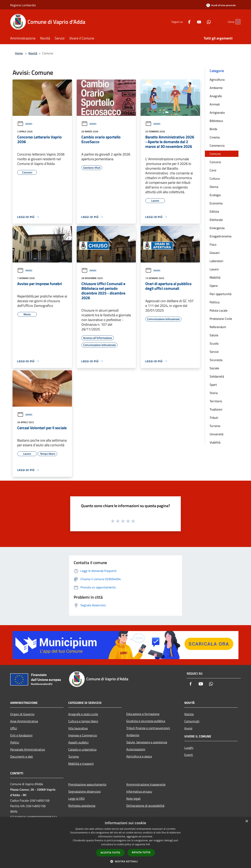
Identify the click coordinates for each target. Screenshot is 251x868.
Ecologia (215, 195)
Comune (215, 154)
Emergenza (217, 228)
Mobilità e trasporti (81, 764)
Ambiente (216, 88)
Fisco (213, 244)
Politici (15, 742)
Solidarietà (217, 376)
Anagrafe (216, 96)
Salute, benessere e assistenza (147, 742)
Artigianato (217, 113)
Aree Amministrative (24, 721)
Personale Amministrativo (28, 749)
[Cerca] (236, 22)
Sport (213, 385)
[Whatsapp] (201, 22)
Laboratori (216, 261)
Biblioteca (216, 121)
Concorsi (215, 162)
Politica (215, 302)
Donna (214, 187)
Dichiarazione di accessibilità (145, 806)
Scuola (214, 343)
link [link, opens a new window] (148, 844)
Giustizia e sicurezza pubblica (146, 721)
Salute (214, 335)
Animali (215, 104)
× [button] (247, 821)
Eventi (189, 755)
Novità (33, 53)
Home (19, 53)
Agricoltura (217, 80)
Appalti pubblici (78, 742)
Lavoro (214, 269)
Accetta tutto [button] (110, 853)
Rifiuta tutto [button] (141, 852)
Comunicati (192, 721)
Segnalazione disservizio (84, 791)
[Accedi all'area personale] (221, 5)
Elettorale (216, 220)
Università (216, 434)
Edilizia (214, 211)
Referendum (218, 327)
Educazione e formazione (143, 714)
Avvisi (25, 124)
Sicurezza (216, 360)
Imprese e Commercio (83, 735)
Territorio (216, 401)
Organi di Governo (22, 714)
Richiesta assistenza (82, 806)
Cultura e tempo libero (83, 721)
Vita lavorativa (78, 728)
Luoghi (189, 748)
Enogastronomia (221, 236)
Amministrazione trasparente (146, 784)
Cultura (215, 178)
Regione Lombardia (23, 5)
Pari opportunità (221, 294)
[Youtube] (191, 22)
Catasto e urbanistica (82, 749)
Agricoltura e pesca (139, 756)
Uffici (14, 728)
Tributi (214, 418)
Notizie (189, 714)
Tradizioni (216, 409)
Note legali (133, 798)
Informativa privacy (139, 791)
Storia (214, 393)
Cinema (215, 137)
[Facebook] (182, 22)
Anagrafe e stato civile (83, 714)
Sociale (214, 368)
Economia (216, 203)
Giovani (215, 253)
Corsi (213, 170)
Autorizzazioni (136, 749)
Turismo (215, 426)
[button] (125, 861)
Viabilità (215, 442)
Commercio (217, 145)
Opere (214, 286)
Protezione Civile (221, 319)
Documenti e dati (22, 756)
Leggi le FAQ (76, 798)
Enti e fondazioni (21, 735)
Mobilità (215, 277)
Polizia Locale (219, 310)
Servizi (214, 352)
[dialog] (125, 843)
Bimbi (213, 129)
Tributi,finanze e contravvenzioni (148, 728)
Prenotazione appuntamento (87, 784)
